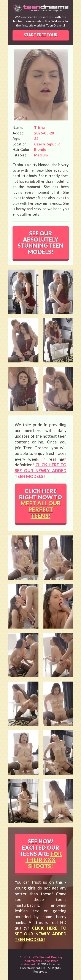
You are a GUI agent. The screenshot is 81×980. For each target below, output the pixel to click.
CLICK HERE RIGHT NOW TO (40, 503)
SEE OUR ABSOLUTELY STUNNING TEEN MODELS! (41, 242)
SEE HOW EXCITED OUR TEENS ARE (41, 854)
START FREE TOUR (41, 35)
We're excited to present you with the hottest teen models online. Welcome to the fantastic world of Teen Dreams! (40, 21)
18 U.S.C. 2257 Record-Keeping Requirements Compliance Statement (41, 961)
